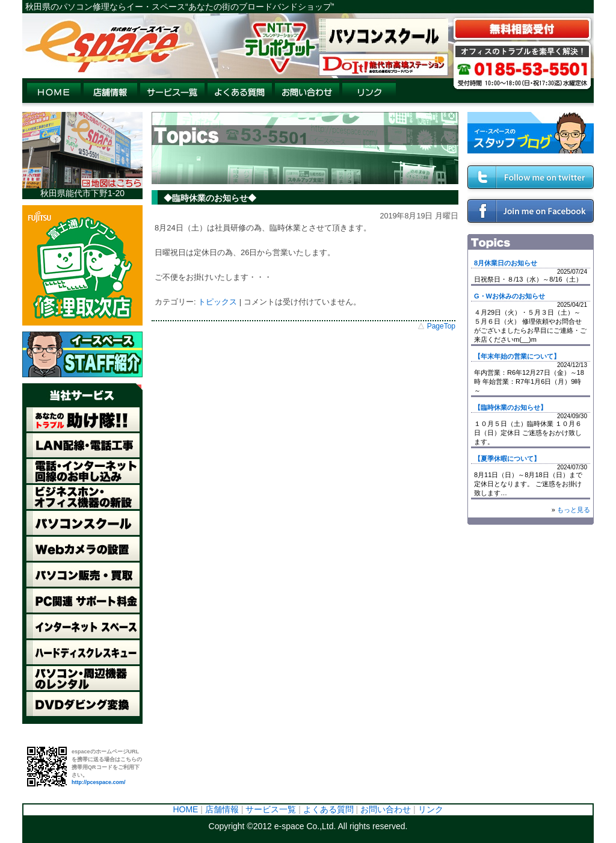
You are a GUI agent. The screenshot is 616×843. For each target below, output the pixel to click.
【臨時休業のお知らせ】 (510, 407)
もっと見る (574, 510)
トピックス (217, 302)
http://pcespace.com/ (99, 782)
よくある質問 (328, 809)
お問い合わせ (386, 809)
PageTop (441, 326)
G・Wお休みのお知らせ (510, 296)
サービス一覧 (271, 809)
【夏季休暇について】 (507, 459)
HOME (185, 809)
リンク (431, 809)
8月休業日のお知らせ (506, 263)
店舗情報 (222, 809)
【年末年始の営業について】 (517, 356)
